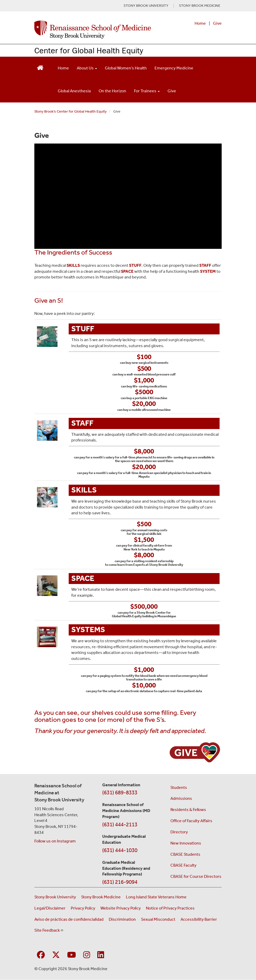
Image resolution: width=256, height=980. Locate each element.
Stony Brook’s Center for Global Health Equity (71, 111)
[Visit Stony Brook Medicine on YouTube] (72, 955)
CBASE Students (185, 854)
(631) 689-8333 (120, 793)
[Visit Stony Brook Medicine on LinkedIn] (101, 955)
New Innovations (186, 843)
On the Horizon (112, 91)
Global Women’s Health (126, 68)
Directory (179, 832)
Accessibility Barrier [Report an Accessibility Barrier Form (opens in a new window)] (199, 919)
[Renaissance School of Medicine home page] (93, 30)
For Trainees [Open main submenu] (147, 91)
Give (217, 23)
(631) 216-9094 (120, 882)
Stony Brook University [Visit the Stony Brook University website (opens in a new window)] (55, 897)
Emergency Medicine (174, 68)
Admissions (181, 798)
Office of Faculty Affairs (191, 821)
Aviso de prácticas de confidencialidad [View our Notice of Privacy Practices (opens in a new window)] (69, 919)
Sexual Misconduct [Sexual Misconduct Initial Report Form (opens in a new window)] (158, 919)
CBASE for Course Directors (196, 876)
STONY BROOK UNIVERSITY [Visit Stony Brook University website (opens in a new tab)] (146, 6)
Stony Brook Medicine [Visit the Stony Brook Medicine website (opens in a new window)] (101, 897)
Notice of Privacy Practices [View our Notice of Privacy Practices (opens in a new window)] (170, 908)
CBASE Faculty (183, 865)
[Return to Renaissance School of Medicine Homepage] (40, 67)
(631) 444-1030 (120, 850)
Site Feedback (49, 930)
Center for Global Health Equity (89, 50)
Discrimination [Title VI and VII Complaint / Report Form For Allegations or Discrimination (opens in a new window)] (122, 919)
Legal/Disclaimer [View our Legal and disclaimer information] (50, 908)
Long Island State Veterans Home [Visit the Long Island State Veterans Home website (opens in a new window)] (156, 897)
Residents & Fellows (188, 810)
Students (179, 787)
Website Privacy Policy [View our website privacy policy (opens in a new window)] (121, 908)
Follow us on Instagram (55, 841)
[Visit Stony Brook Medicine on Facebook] (41, 955)
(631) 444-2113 (120, 825)
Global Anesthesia (74, 91)
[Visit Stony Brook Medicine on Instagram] (87, 955)
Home (200, 23)
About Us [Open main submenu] (87, 68)
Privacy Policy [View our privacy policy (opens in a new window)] (83, 908)
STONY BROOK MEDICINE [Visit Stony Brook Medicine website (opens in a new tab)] (200, 6)
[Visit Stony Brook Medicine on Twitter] (56, 955)
